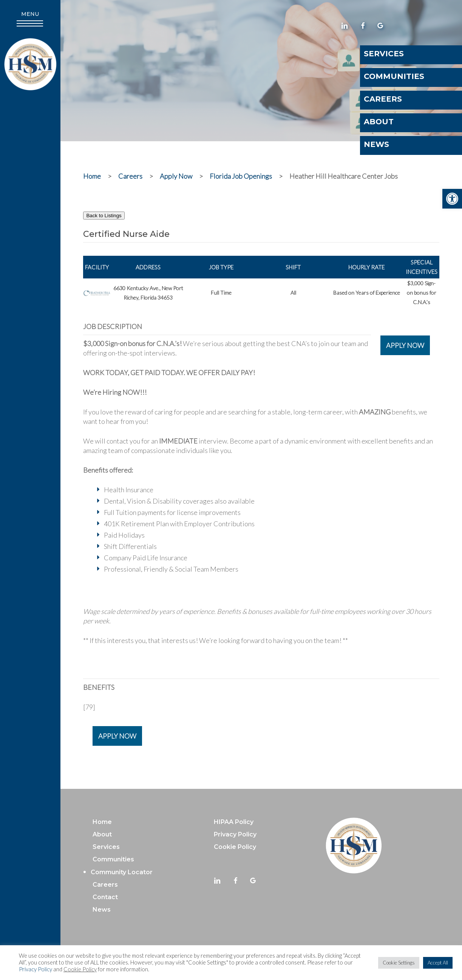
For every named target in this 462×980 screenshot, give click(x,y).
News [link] (102, 910)
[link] (452, 199)
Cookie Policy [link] (80, 969)
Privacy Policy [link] (36, 969)
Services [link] (106, 847)
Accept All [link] (438, 963)
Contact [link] (105, 897)
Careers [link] (105, 885)
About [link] (102, 834)
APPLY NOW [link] (405, 345)
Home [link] (102, 822)
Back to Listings (104, 216)
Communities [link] (113, 859)
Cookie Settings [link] (399, 963)
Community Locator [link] (122, 872)
